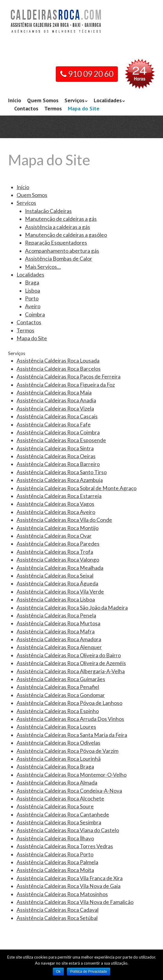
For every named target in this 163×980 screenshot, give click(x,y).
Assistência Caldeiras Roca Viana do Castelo (68, 830)
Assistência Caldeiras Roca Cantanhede (63, 815)
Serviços (74, 100)
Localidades (108, 100)
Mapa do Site (84, 108)
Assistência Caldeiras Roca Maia (54, 393)
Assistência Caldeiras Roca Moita (55, 870)
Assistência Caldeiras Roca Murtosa (58, 623)
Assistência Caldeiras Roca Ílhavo (55, 838)
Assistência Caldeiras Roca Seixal (55, 576)
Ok (58, 972)
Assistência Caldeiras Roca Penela (56, 615)
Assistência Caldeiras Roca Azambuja (60, 480)
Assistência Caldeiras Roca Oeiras (56, 456)
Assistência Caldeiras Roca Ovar (54, 536)
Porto (32, 298)
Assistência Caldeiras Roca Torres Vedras (65, 846)
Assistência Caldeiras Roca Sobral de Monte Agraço (77, 488)
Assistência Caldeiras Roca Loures (56, 727)
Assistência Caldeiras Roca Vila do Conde (64, 520)
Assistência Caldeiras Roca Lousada (58, 361)
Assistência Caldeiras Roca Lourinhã (59, 759)
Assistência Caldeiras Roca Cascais (57, 416)
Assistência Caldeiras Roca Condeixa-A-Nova (69, 791)
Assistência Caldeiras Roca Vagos (55, 504)
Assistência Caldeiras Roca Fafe (54, 425)
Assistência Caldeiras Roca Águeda (57, 584)
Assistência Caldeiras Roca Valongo (58, 560)
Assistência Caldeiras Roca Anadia (56, 400)
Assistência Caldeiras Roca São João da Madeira (72, 608)
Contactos (26, 108)
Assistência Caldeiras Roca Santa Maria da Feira (72, 735)
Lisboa (33, 291)
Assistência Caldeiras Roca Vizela (55, 409)
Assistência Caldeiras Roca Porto (55, 854)
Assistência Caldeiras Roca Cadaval (58, 910)
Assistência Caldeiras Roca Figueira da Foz (66, 385)
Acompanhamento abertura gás (62, 251)
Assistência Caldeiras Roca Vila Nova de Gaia (69, 886)
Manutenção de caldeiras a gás (61, 219)
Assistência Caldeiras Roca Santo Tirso (62, 472)
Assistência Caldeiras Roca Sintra (55, 448)
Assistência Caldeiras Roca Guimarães (61, 679)
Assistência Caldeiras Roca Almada (57, 783)
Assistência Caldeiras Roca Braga (55, 767)
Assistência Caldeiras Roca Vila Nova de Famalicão (75, 902)
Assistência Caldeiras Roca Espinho (58, 711)
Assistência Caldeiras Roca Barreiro (58, 464)
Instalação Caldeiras (48, 211)
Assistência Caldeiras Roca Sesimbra (59, 822)
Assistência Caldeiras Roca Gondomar (61, 695)
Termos (53, 108)
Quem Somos (43, 100)
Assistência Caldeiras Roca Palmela (57, 862)
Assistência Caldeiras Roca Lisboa (56, 599)
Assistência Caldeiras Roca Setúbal (57, 918)
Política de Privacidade (89, 972)
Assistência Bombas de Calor (59, 259)
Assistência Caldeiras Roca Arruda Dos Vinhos (70, 719)
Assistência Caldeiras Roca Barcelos (59, 369)
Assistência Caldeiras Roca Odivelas (58, 743)
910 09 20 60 (87, 74)
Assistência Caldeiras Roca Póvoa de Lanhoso (69, 703)
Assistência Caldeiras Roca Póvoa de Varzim (67, 751)
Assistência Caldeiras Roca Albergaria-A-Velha (71, 671)
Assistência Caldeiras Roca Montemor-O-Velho (72, 775)
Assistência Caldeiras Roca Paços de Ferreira (69, 377)
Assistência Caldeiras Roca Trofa (55, 552)
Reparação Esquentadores (56, 243)
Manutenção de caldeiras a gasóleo (66, 235)
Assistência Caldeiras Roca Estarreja (59, 496)
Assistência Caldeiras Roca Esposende (61, 440)
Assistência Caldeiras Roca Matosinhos (62, 894)
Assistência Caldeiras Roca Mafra (56, 631)
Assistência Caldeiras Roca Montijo (58, 528)
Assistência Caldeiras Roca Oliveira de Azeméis (71, 663)
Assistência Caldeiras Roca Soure (55, 806)
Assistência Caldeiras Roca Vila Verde (60, 592)
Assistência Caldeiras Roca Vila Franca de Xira (70, 878)
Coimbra (35, 314)
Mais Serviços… (43, 267)
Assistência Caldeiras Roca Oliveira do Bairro (69, 655)
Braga (32, 282)
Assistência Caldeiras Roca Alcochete (60, 799)
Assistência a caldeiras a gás (58, 227)
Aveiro (33, 306)
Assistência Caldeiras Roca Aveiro (56, 512)
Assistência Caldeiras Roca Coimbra (58, 432)
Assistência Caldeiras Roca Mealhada (60, 568)
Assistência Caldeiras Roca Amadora (59, 639)
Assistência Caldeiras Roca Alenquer (59, 647)
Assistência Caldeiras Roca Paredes (58, 544)
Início (15, 100)
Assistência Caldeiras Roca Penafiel (58, 687)
